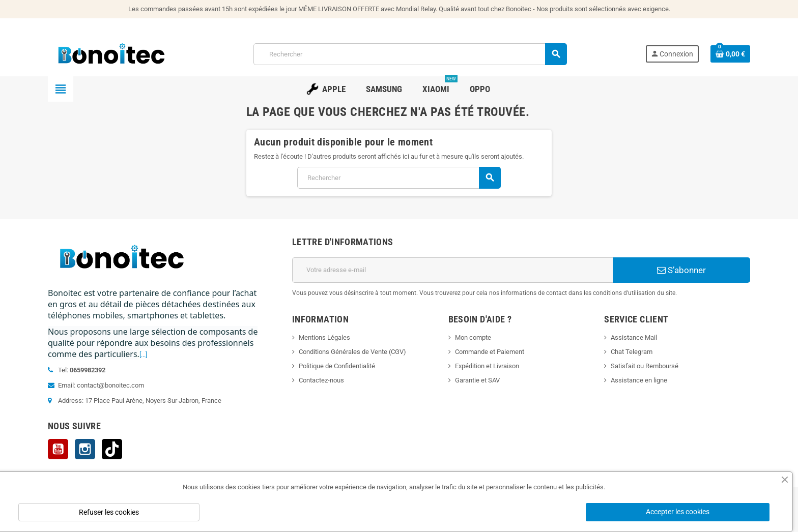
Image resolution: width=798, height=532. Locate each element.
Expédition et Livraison (487, 366)
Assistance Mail (634, 337)
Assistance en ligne (639, 380)
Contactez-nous (321, 380)
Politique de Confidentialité (337, 366)
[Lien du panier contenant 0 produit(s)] (730, 54)
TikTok (112, 449)
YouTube (58, 449)
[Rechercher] (410, 54)
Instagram (85, 449)
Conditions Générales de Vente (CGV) (352, 352)
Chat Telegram (632, 352)
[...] (143, 355)
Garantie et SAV (477, 380)
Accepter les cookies (678, 512)
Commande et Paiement (490, 352)
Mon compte (473, 337)
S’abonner (681, 270)
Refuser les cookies (109, 512)
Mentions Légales (324, 337)
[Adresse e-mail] (452, 270)
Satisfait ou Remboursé (645, 366)
